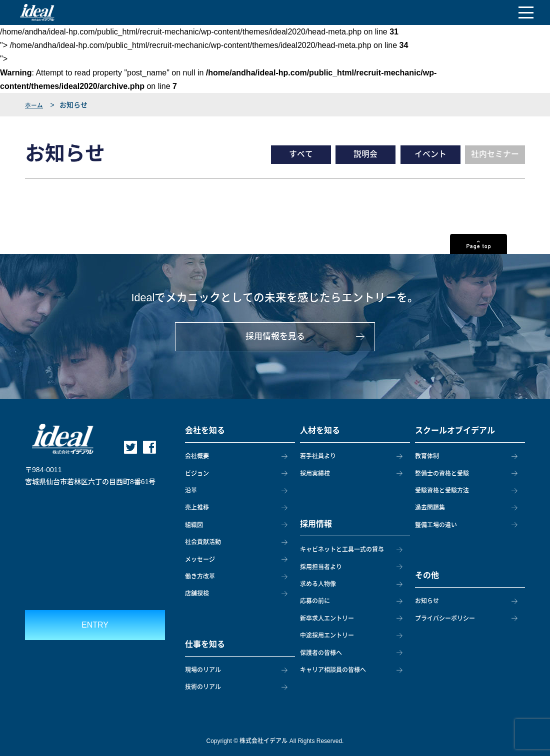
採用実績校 (315, 474)
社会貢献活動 (203, 542)
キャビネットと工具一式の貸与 (342, 550)
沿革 (191, 491)
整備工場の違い (436, 525)
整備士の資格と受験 (442, 474)
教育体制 (427, 456)
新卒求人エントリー (327, 619)
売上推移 (197, 508)
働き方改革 (200, 577)
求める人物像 (318, 584)
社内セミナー (495, 155)
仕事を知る (205, 644)
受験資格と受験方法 (442, 491)
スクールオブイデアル (455, 430)
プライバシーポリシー (445, 619)
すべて (301, 155)
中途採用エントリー (327, 636)
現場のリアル (203, 670)
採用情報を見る (275, 342)
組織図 (194, 525)
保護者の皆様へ (321, 653)
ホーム (35, 105)
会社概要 (197, 456)
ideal (37, 12)
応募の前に (315, 601)
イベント (430, 155)
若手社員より (318, 456)
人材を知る (320, 430)
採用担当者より (321, 567)
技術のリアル (203, 687)
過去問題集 (430, 508)
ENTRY (95, 625)
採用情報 (316, 524)
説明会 (365, 155)
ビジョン (197, 474)
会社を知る (205, 430)
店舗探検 (197, 594)
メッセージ (200, 560)
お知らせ (427, 601)
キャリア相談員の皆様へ (333, 670)
